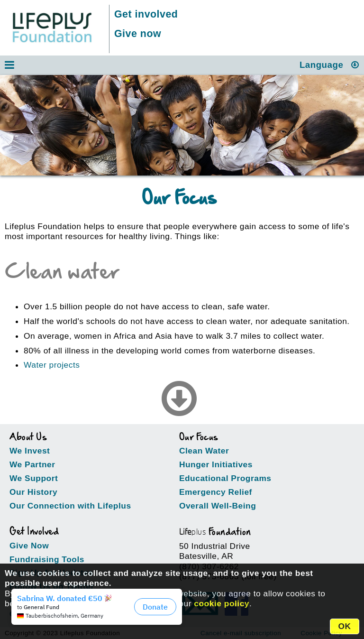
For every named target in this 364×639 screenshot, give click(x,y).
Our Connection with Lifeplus (70, 506)
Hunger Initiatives (216, 464)
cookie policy (222, 603)
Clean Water (204, 451)
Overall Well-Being (218, 506)
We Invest (30, 451)
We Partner (32, 464)
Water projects (52, 365)
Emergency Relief (216, 492)
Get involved (146, 14)
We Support (34, 478)
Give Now (29, 546)
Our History (33, 492)
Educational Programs (225, 478)
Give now (138, 34)
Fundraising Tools (47, 559)
